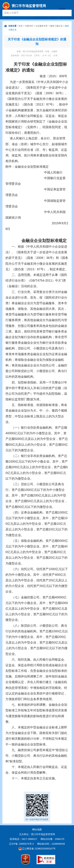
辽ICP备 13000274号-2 (21, 844)
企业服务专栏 (42, 26)
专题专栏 (29, 26)
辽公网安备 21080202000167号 (39, 849)
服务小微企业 (56, 26)
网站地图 (37, 829)
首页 (21, 26)
